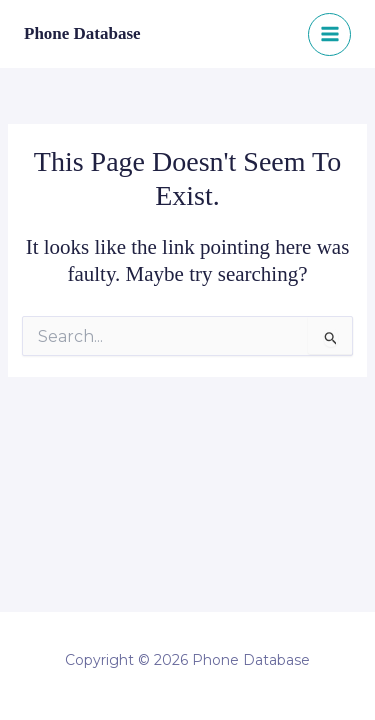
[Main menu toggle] (329, 34)
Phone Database (82, 33)
